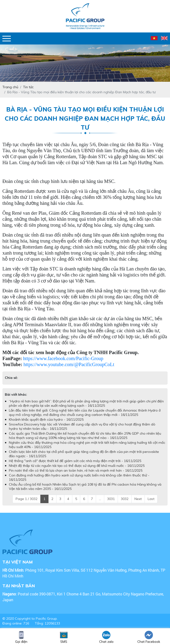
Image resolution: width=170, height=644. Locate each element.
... (100, 499)
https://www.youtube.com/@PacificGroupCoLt (69, 364)
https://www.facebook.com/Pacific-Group (63, 358)
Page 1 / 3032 (27, 499)
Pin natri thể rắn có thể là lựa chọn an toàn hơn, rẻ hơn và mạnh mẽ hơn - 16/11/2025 (76, 470)
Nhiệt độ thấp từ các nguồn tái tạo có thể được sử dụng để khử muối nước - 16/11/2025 (77, 466)
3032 (125, 499)
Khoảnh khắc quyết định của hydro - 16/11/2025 (46, 419)
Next (138, 499)
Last (151, 499)
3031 (111, 499)
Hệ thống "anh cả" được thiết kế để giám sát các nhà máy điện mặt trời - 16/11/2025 (75, 461)
